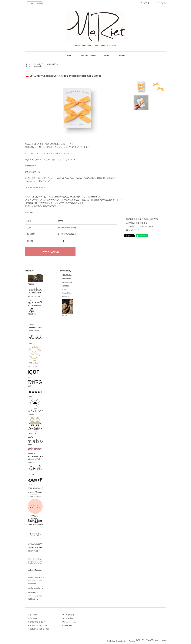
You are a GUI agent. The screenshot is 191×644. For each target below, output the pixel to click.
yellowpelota (35, 590)
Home (69, 55)
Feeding (65, 297)
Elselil (35, 339)
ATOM (70, 626)
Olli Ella (35, 470)
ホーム (28, 64)
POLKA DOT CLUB (35, 488)
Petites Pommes (35, 494)
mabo (35, 443)
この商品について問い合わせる (140, 226)
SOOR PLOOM (35, 549)
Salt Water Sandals (35, 522)
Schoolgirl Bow (53, 64)
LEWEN (31, 437)
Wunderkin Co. (39, 64)
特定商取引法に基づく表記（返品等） (142, 219)
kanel (35, 393)
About (107, 55)
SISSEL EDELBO (35, 536)
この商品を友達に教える (137, 223)
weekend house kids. (36, 575)
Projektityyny (35, 508)
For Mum (66, 286)
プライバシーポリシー (71, 622)
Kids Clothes (67, 275)
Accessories (38, 66)
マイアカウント (147, 3)
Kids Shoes (67, 279)
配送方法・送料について (38, 626)
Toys (64, 289)
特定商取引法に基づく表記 (38, 629)
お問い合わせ (33, 618)
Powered (147, 641)
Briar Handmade (35, 303)
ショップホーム (34, 615)
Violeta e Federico (35, 562)
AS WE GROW (35, 292)
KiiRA (35, 383)
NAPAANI (32, 463)
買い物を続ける (133, 230)
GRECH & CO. (34, 366)
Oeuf (35, 481)
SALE (68, 308)
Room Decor (67, 293)
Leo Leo (35, 407)
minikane (35, 451)
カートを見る (67, 618)
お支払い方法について (37, 622)
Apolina (35, 279)
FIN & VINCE (34, 355)
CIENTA (32, 317)
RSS (64, 626)
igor (33, 374)
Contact (121, 55)
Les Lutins (35, 426)
